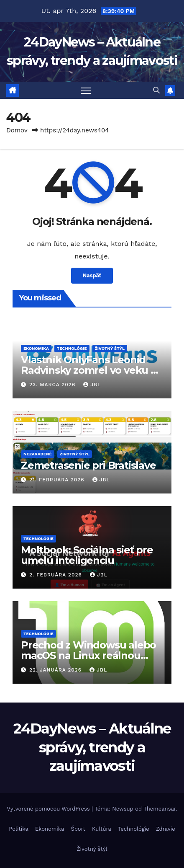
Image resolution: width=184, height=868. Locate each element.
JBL (92, 385)
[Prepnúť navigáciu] (86, 90)
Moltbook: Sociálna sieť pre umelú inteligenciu (87, 555)
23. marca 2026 (53, 385)
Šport (78, 829)
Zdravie (166, 829)
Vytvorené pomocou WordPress (49, 809)
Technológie (72, 348)
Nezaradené (38, 454)
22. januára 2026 (56, 670)
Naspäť (92, 275)
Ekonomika (36, 348)
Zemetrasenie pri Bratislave (88, 465)
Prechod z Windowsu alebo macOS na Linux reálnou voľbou (88, 655)
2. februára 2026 (57, 575)
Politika (19, 829)
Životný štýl (110, 348)
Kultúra (102, 829)
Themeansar (160, 809)
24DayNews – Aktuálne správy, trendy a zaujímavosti (92, 747)
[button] (156, 90)
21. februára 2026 (58, 480)
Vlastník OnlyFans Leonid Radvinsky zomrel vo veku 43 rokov (92, 370)
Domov (17, 130)
